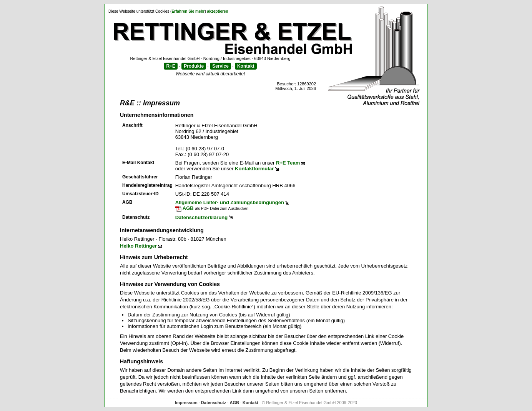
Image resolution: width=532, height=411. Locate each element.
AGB (185, 208)
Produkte (194, 66)
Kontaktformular (254, 169)
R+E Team (288, 163)
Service (220, 66)
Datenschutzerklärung (202, 217)
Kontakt (246, 66)
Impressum (186, 403)
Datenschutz (214, 403)
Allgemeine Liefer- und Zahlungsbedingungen (230, 202)
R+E (171, 66)
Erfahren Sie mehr (188, 11)
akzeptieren (218, 11)
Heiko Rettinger (138, 246)
